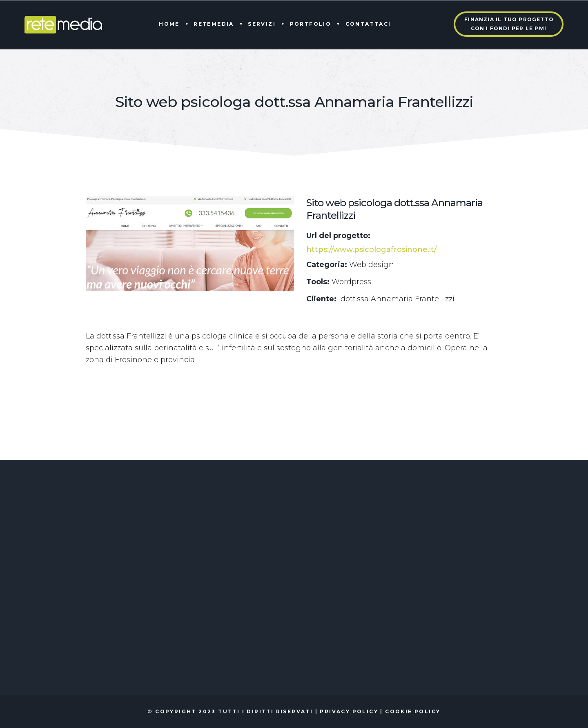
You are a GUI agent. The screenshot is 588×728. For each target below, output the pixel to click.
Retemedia (214, 24)
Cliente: (321, 299)
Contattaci (368, 24)
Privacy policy (349, 711)
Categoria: (327, 265)
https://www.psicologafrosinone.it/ (371, 249)
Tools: (318, 282)
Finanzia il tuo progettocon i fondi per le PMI (509, 24)
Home (169, 24)
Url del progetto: (338, 236)
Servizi (262, 24)
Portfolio (311, 24)
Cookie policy (413, 711)
